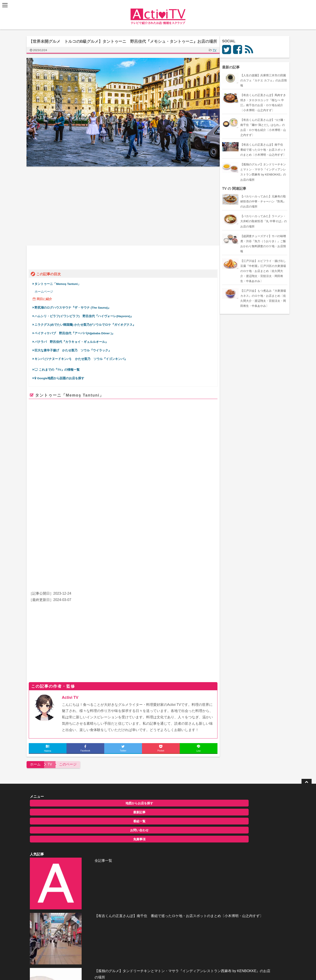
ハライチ (52, 568)
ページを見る (200, 525)
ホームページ (46, 291)
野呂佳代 (180, 568)
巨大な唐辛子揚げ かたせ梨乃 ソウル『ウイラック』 (75, 349)
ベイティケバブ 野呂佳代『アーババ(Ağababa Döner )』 (77, 332)
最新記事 (66, 799)
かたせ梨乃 (142, 568)
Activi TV (72, 685)
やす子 (207, 568)
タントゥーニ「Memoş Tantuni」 (60, 283)
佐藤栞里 (66, 568)
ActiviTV (148, 913)
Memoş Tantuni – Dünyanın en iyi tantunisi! (136, 504)
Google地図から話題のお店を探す (62, 377)
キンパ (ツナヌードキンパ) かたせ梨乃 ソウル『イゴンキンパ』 (83, 358)
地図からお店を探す (66, 790)
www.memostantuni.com (109, 519)
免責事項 (66, 826)
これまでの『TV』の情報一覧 (59, 369)
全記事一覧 (149, 790)
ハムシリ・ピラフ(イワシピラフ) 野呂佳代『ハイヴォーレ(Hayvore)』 (86, 315)
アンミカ (80, 568)
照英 (169, 568)
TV (217, 50)
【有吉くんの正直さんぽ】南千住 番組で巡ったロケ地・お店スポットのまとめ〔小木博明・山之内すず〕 (168, 816)
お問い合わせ (66, 817)
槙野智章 (194, 568)
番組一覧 (66, 808)
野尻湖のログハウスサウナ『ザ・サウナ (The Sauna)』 (75, 307)
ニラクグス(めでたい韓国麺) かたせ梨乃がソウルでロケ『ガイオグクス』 (87, 324)
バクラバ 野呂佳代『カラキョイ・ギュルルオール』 (74, 341)
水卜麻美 (109, 568)
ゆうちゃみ (125, 568)
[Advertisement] (77, 206)
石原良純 (95, 568)
